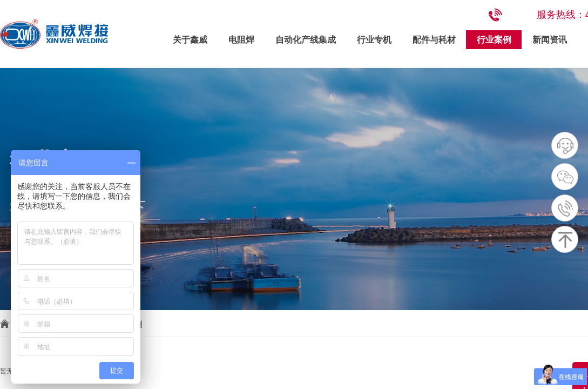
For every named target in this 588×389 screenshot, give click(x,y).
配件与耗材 (434, 40)
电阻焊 (241, 40)
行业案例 (494, 40)
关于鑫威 (190, 40)
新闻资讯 (550, 40)
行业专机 (374, 40)
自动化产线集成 (306, 40)
